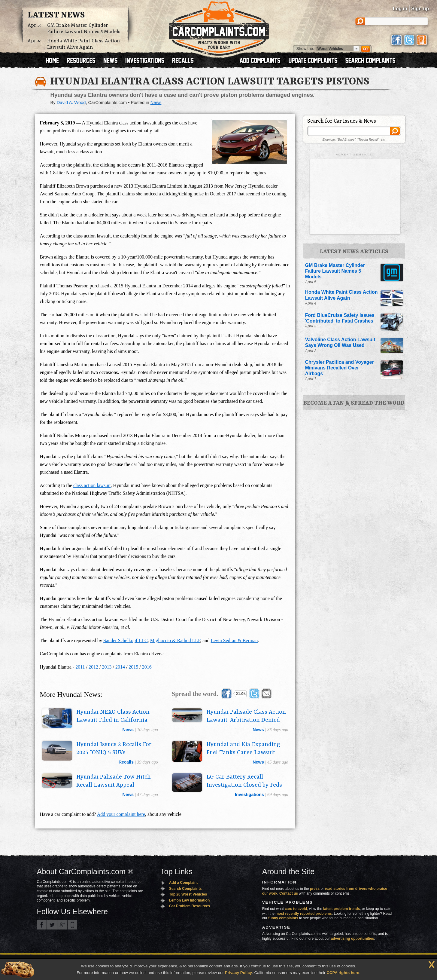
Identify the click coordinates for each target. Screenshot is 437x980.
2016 (147, 667)
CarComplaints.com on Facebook (42, 925)
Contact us (289, 893)
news (128, 730)
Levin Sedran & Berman (234, 640)
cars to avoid (296, 909)
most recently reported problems (303, 914)
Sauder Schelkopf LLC (126, 640)
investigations (249, 795)
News (156, 103)
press (315, 889)
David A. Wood (71, 103)
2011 (80, 667)
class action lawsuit (92, 485)
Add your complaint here (121, 814)
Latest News (56, 15)
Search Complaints (185, 889)
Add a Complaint (183, 883)
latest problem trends (341, 909)
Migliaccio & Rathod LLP (175, 640)
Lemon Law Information (189, 900)
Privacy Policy (238, 973)
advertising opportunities (352, 939)
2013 (107, 667)
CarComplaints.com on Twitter (52, 925)
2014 (120, 667)
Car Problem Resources (190, 906)
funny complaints (283, 918)
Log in (400, 9)
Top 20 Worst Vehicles (188, 894)
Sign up (420, 9)
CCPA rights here (343, 973)
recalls (126, 762)
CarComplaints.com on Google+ (62, 925)
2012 (93, 667)
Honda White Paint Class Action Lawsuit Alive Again (83, 44)
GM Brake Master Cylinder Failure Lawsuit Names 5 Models (84, 29)
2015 (133, 667)
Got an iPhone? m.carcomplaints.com (72, 925)
